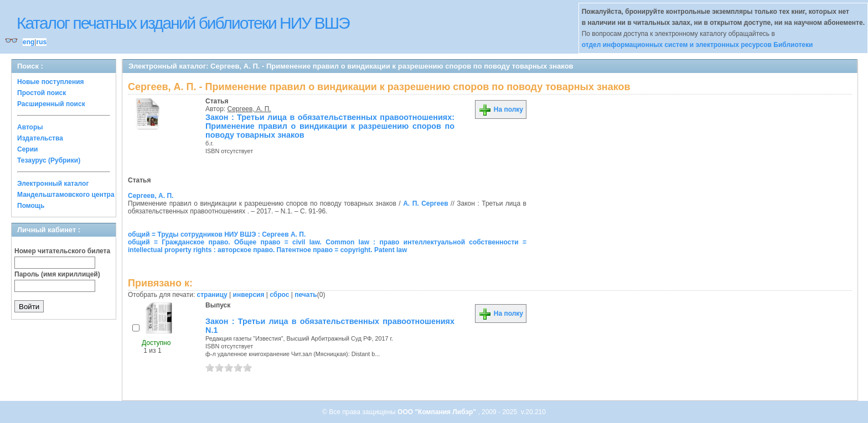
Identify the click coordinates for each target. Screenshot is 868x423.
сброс (279, 295)
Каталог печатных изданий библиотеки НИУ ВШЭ (183, 23)
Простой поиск (42, 93)
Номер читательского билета (62, 251)
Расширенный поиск (51, 104)
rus (41, 42)
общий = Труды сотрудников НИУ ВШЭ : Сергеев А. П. (217, 234)
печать (306, 295)
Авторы (30, 127)
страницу (212, 295)
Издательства (40, 138)
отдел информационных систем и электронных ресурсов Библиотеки (697, 45)
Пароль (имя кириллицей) (57, 274)
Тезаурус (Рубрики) (49, 160)
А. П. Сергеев (425, 203)
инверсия (249, 295)
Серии (27, 149)
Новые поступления (51, 82)
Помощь (31, 206)
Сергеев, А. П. (249, 109)
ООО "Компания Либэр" (438, 412)
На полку (501, 109)
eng (29, 42)
